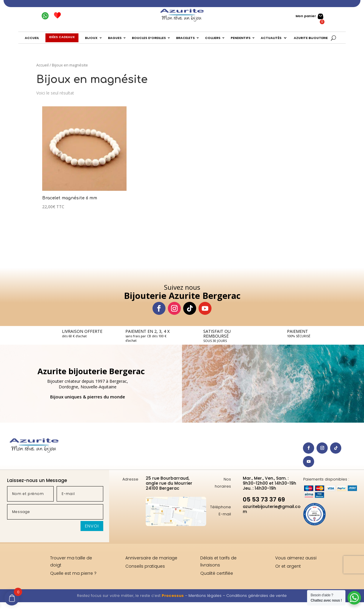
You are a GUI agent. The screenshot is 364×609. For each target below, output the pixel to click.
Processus (173, 596)
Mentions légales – (207, 596)
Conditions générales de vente (256, 596)
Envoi (92, 526)
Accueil (42, 65)
